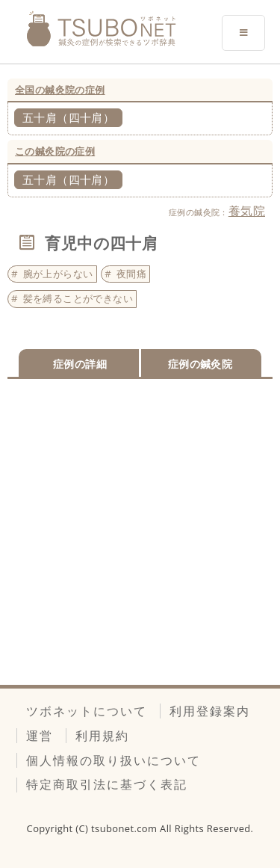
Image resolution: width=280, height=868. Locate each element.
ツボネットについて (87, 711)
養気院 (247, 211)
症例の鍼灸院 (200, 364)
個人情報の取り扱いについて (113, 760)
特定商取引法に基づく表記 (107, 784)
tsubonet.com (125, 828)
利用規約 (102, 736)
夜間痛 (131, 274)
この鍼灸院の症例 (55, 151)
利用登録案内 (210, 711)
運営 (40, 736)
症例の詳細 (80, 364)
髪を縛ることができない (78, 298)
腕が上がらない (58, 274)
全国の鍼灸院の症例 (60, 90)
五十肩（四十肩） (68, 117)
